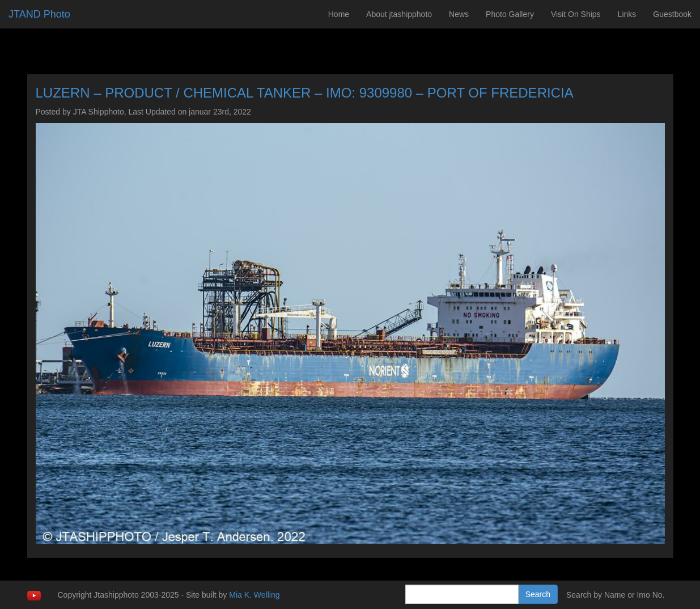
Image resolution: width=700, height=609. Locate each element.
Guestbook (672, 14)
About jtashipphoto (399, 14)
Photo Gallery (510, 14)
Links (627, 14)
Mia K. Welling (254, 595)
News (459, 14)
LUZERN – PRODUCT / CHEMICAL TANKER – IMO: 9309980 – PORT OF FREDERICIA (305, 93)
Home (339, 14)
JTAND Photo (39, 14)
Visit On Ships (576, 14)
